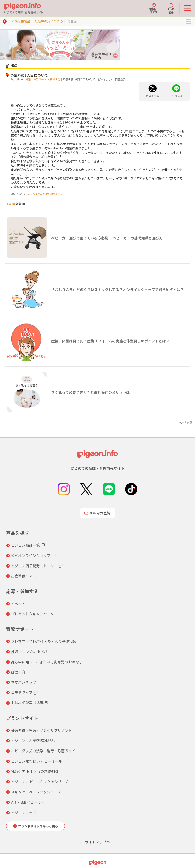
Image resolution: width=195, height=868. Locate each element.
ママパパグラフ (24, 682)
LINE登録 (171, 8)
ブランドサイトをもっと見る (38, 826)
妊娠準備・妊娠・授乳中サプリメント (41, 730)
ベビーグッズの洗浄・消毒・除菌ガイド (43, 751)
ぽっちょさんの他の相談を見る (45, 194)
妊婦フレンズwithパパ (29, 652)
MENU (189, 21)
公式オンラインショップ (31, 555)
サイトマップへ (97, 842)
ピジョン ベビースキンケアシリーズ (40, 782)
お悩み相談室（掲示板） (31, 703)
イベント (18, 604)
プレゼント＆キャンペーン (32, 614)
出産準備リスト (24, 576)
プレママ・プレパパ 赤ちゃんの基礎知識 (44, 641)
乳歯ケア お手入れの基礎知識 (35, 771)
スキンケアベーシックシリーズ (36, 792)
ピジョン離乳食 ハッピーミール (36, 761)
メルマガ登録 (97, 513)
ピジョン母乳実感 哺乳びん (33, 740)
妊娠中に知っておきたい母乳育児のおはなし (47, 662)
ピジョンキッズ (24, 813)
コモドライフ (22, 692)
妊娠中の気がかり (47, 21)
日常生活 (55, 79)
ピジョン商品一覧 (25, 545)
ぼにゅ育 (18, 672)
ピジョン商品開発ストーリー (34, 566)
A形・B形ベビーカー (28, 802)
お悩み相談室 (21, 21)
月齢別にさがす (154, 8)
